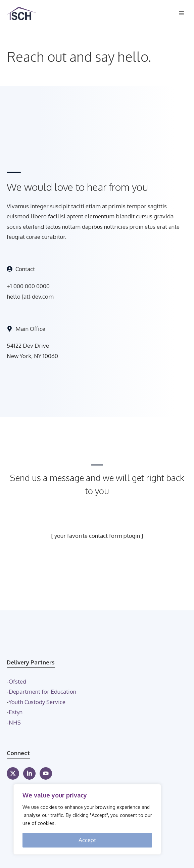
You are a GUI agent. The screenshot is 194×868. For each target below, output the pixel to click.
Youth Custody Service (37, 702)
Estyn (16, 712)
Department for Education (42, 691)
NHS (15, 722)
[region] (87, 819)
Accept (87, 840)
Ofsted (17, 681)
